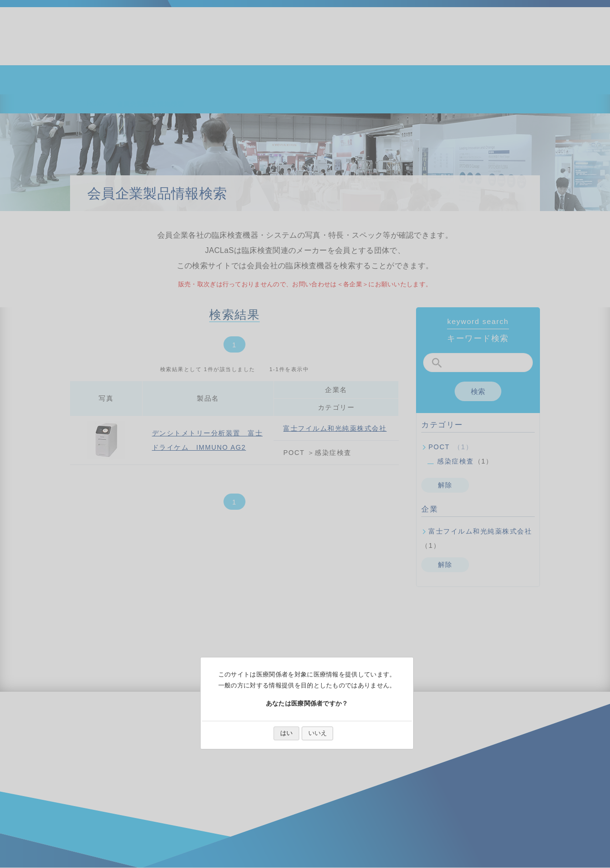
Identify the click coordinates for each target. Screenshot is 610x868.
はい (286, 733)
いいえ (318, 733)
